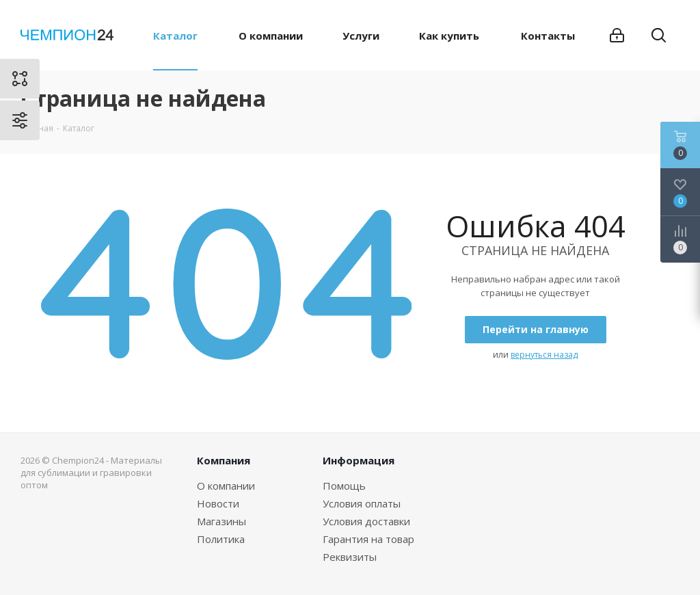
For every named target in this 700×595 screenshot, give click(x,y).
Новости (218, 503)
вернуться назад (544, 355)
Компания (224, 460)
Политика (221, 539)
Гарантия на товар (368, 539)
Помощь (344, 486)
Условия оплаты (362, 503)
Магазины (221, 521)
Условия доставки (366, 521)
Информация (359, 460)
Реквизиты (350, 557)
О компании (226, 486)
